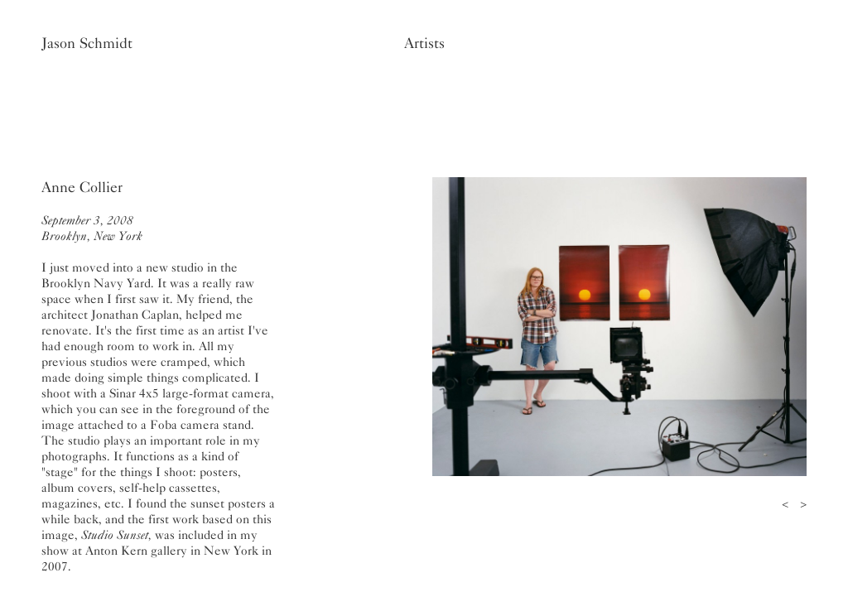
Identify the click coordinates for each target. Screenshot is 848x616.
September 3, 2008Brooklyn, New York (92, 228)
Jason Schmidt (87, 43)
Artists (424, 43)
